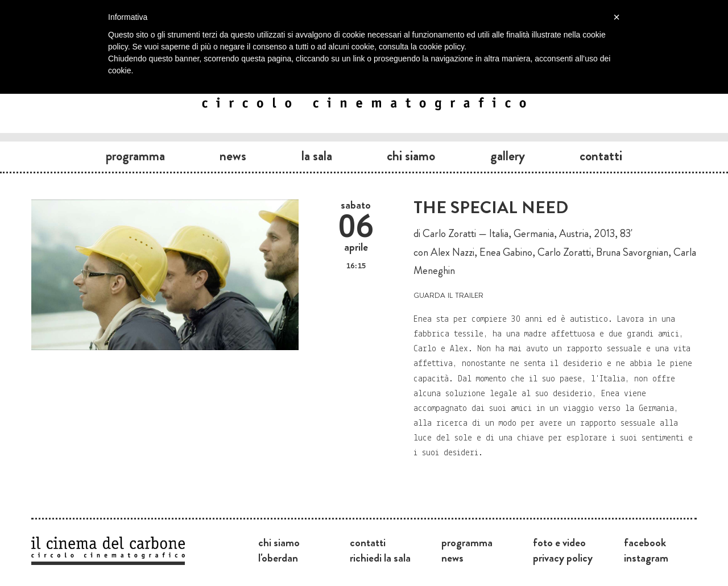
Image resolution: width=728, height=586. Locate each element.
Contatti (601, 156)
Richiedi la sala (380, 558)
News (233, 156)
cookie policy (442, 47)
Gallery (508, 156)
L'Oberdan (278, 558)
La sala (317, 156)
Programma (135, 156)
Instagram (646, 558)
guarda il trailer (448, 294)
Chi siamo (411, 156)
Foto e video (559, 542)
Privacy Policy (563, 558)
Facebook (645, 542)
